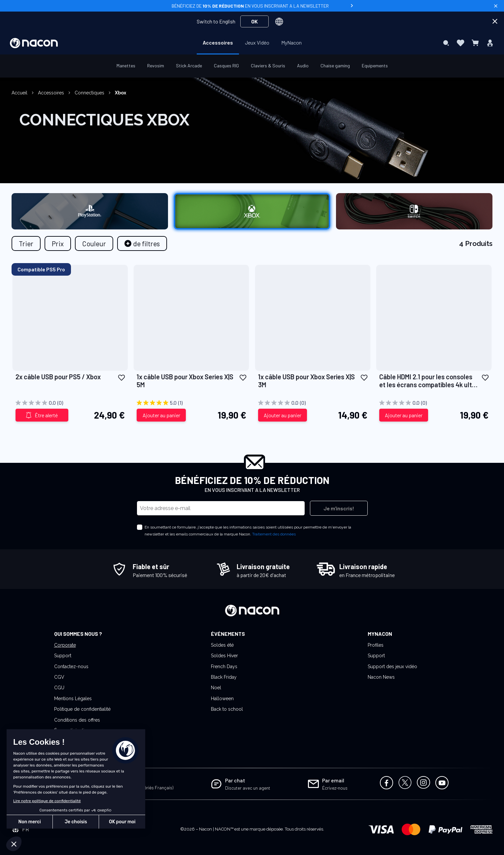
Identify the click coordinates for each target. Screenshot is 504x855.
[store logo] (34, 43)
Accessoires (52, 93)
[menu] (252, 43)
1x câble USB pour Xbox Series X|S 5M (185, 381)
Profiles (376, 645)
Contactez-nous (71, 667)
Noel (216, 688)
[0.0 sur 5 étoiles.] (70, 403)
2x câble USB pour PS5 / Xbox (58, 377)
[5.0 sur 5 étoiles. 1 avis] (191, 403)
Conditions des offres (77, 720)
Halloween (222, 699)
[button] (121, 377)
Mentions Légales (73, 699)
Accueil (20, 93)
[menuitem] (218, 43)
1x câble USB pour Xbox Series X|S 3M (306, 381)
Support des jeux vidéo (392, 667)
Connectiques (90, 93)
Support (63, 656)
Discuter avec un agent (248, 788)
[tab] (142, 243)
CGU (59, 688)
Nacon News (381, 677)
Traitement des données (274, 534)
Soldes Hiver (224, 656)
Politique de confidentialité (82, 709)
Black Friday (224, 677)
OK (254, 21)
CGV (59, 677)
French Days (224, 667)
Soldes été (222, 645)
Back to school (227, 709)
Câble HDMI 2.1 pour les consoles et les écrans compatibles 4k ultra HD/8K (429, 381)
